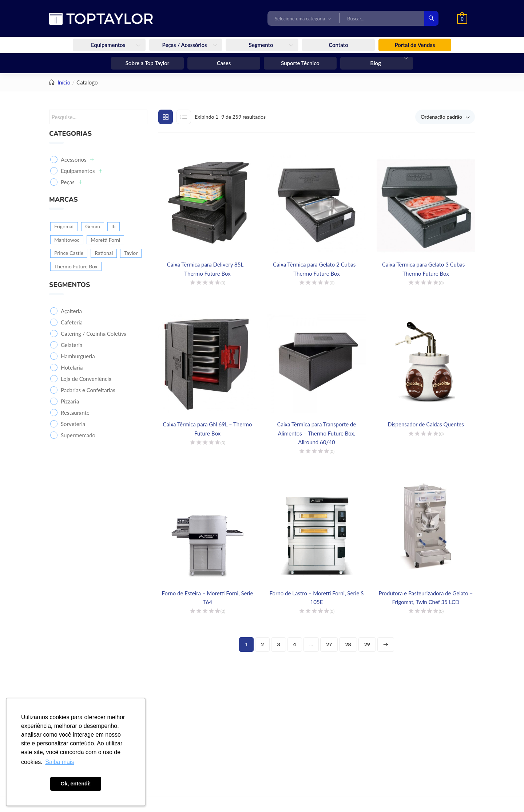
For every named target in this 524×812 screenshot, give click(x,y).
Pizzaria (70, 401)
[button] (304, 18)
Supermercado (78, 435)
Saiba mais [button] (59, 762)
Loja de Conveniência (86, 379)
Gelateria (72, 345)
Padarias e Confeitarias (88, 390)
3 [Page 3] (278, 644)
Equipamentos (109, 45)
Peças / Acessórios (185, 45)
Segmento (262, 45)
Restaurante (75, 413)
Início (64, 82)
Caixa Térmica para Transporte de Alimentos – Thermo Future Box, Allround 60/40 (317, 433)
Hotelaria (72, 367)
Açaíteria (71, 311)
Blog (376, 63)
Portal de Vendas (415, 45)
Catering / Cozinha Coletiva (94, 334)
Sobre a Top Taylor (148, 63)
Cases (224, 63)
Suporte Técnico (300, 63)
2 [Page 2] (262, 644)
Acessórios (77, 159)
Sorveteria (73, 424)
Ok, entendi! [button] (76, 784)
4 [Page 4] (295, 644)
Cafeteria (72, 322)
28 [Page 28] (348, 644)
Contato (338, 45)
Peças (72, 182)
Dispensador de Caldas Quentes (426, 424)
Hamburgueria (78, 356)
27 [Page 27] (329, 644)
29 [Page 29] (367, 644)
